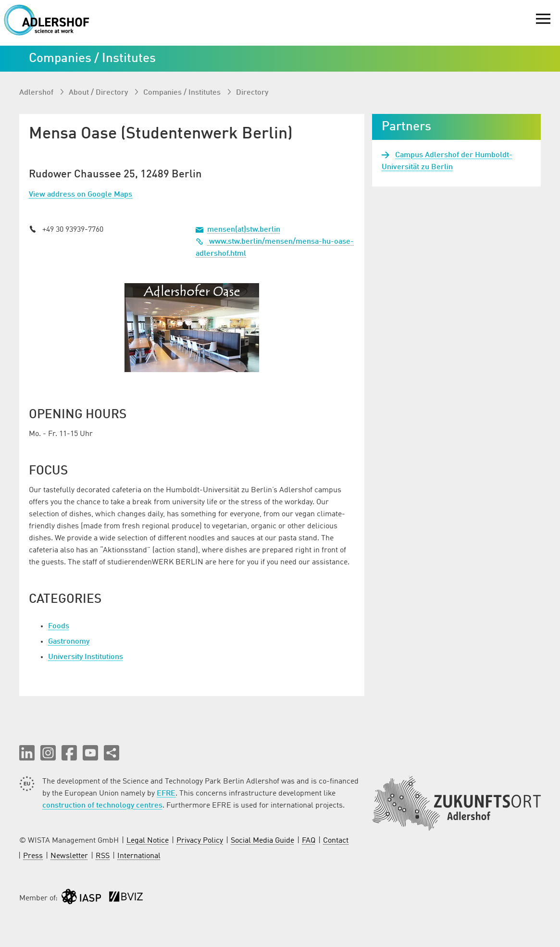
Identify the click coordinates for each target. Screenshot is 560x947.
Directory (252, 93)
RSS (103, 856)
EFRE (166, 794)
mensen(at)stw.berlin (244, 230)
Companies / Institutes (183, 93)
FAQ (309, 841)
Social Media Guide (262, 841)
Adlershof (37, 93)
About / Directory (99, 93)
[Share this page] (112, 753)
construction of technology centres (102, 806)
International (139, 856)
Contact (336, 841)
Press (33, 856)
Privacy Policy (200, 841)
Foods (59, 626)
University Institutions (86, 657)
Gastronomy (69, 642)
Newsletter (69, 856)
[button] (27, 753)
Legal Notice (148, 841)
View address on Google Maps (81, 195)
